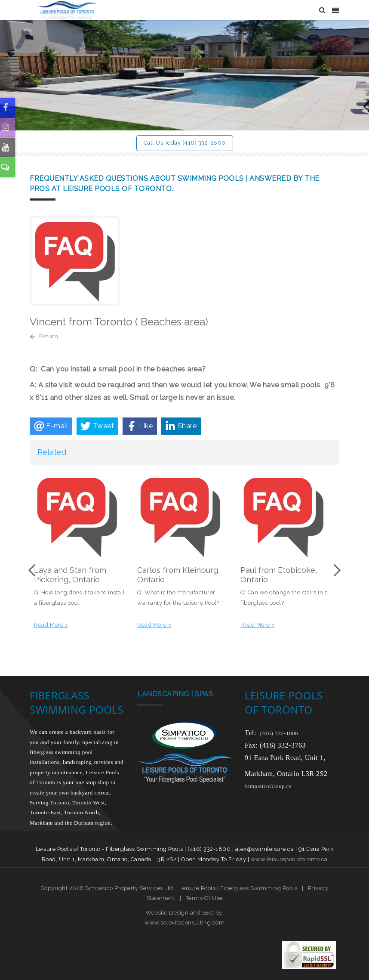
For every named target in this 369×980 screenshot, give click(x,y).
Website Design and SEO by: (184, 912)
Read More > (51, 625)
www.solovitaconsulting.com (184, 923)
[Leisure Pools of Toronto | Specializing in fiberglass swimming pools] (63, 10)
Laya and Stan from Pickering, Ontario (70, 575)
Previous (34, 570)
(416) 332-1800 (279, 733)
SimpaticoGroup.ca (268, 786)
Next (335, 570)
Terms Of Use (204, 898)
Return (49, 336)
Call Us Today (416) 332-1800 (184, 143)
